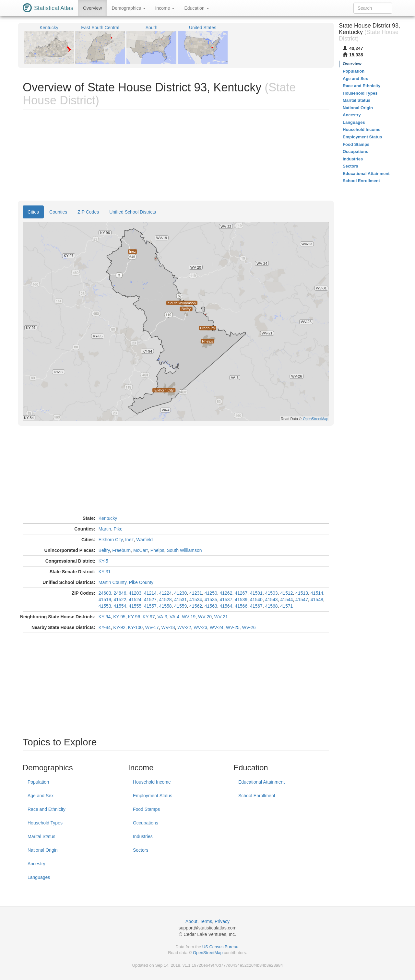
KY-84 (105, 627)
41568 (272, 606)
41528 (166, 600)
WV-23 (200, 627)
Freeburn (121, 550)
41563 (211, 606)
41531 (180, 600)
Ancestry (36, 864)
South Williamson (184, 550)
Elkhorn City (111, 540)
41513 (302, 593)
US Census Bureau (220, 947)
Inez (129, 540)
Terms (206, 921)
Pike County (141, 582)
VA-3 (162, 617)
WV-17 (152, 627)
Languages (39, 877)
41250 (211, 593)
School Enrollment (257, 796)
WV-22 (184, 627)
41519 (105, 600)
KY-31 (105, 572)
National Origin (43, 850)
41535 (211, 600)
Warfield (144, 540)
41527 (150, 600)
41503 (272, 593)
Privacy (222, 921)
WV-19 (189, 617)
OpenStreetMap (208, 953)
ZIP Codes (88, 212)
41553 (105, 606)
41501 (256, 593)
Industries (143, 836)
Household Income (152, 782)
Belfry (104, 550)
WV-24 (217, 627)
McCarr (141, 550)
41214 (150, 593)
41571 (286, 606)
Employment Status (153, 796)
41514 (317, 593)
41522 (120, 600)
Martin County (113, 582)
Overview (92, 8)
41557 (150, 606)
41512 (286, 593)
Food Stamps (146, 809)
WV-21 (221, 617)
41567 (256, 606)
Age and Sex (41, 796)
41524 (135, 600)
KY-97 (149, 617)
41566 (241, 606)
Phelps (157, 550)
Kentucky (108, 518)
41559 (180, 606)
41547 (302, 600)
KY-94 (105, 617)
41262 (226, 593)
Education (196, 8)
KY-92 (119, 627)
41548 (317, 600)
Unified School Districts (133, 212)
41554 (120, 606)
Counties (58, 212)
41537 (226, 600)
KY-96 (134, 617)
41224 (166, 593)
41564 (226, 606)
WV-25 (233, 627)
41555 (135, 606)
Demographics (128, 8)
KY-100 (135, 627)
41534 (196, 600)
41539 (241, 600)
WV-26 (249, 627)
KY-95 (119, 617)
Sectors (141, 850)
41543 (272, 600)
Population (38, 782)
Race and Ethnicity (47, 809)
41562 (196, 606)
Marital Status (41, 836)
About (191, 921)
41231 (196, 593)
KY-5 (103, 561)
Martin (105, 529)
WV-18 (168, 627)
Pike (118, 529)
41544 (286, 600)
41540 (256, 600)
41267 (241, 593)
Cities (33, 212)
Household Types (45, 823)
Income (165, 8)
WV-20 (205, 617)
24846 (120, 593)
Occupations (146, 823)
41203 (135, 593)
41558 (166, 606)
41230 (180, 593)
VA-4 (174, 617)
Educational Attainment (261, 782)
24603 (105, 593)
